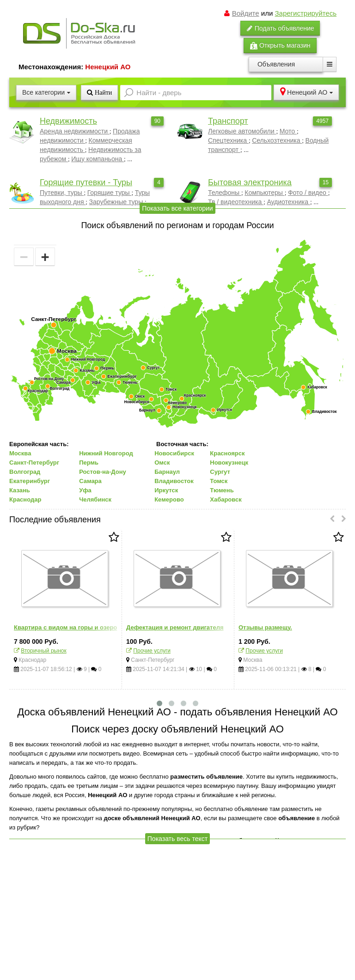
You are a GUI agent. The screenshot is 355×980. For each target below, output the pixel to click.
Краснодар (25, 499)
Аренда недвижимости (75, 131)
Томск (219, 481)
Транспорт (228, 121)
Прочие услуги (152, 651)
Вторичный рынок (43, 651)
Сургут (220, 472)
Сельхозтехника (277, 140)
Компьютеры (264, 193)
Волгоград (25, 472)
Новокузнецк (229, 463)
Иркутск (166, 490)
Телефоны (225, 193)
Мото (288, 131)
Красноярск (227, 453)
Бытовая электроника (250, 182)
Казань (20, 490)
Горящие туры (110, 193)
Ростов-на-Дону (103, 472)
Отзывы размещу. (265, 627)
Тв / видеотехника (236, 202)
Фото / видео (308, 193)
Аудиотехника (288, 202)
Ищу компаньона (98, 159)
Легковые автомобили (242, 131)
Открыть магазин (280, 46)
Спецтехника (228, 140)
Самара (90, 481)
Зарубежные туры (117, 202)
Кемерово (169, 499)
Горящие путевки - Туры (86, 182)
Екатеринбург (30, 481)
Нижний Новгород (106, 453)
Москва (20, 453)
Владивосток (174, 481)
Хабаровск (226, 499)
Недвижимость (68, 121)
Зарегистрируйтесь (306, 13)
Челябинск (95, 499)
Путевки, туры (62, 193)
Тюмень (222, 490)
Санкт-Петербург (34, 463)
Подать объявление (280, 28)
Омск (162, 463)
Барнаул (167, 472)
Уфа (85, 490)
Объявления (276, 64)
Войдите (246, 13)
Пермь (89, 463)
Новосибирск (174, 453)
